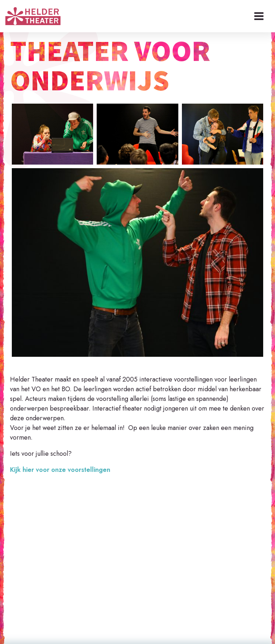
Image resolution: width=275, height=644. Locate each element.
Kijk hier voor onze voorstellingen (60, 470)
